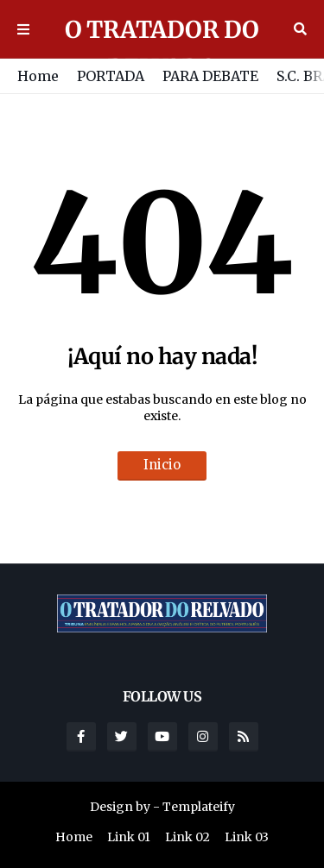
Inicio (162, 465)
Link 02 (187, 837)
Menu (23, 29)
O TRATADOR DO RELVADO (162, 48)
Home (38, 76)
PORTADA (111, 76)
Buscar (300, 29)
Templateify (199, 807)
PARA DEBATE (210, 76)
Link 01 (129, 837)
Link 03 (247, 837)
